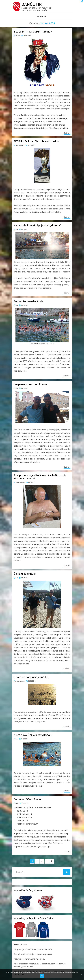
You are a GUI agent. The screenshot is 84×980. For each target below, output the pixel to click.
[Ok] (81, 975)
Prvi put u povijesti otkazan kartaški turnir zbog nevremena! (40, 477)
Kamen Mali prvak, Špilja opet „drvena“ (37, 226)
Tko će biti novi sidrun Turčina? (33, 32)
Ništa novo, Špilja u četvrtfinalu (33, 735)
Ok (42, 976)
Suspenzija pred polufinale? (30, 385)
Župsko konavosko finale (28, 302)
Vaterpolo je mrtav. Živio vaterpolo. (29, 959)
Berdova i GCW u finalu (27, 800)
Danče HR (32, 4)
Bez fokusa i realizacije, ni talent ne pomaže (33, 954)
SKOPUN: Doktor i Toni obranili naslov (36, 142)
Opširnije (67, 133)
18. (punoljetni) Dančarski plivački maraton (33, 950)
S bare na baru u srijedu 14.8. (31, 677)
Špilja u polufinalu (25, 574)
